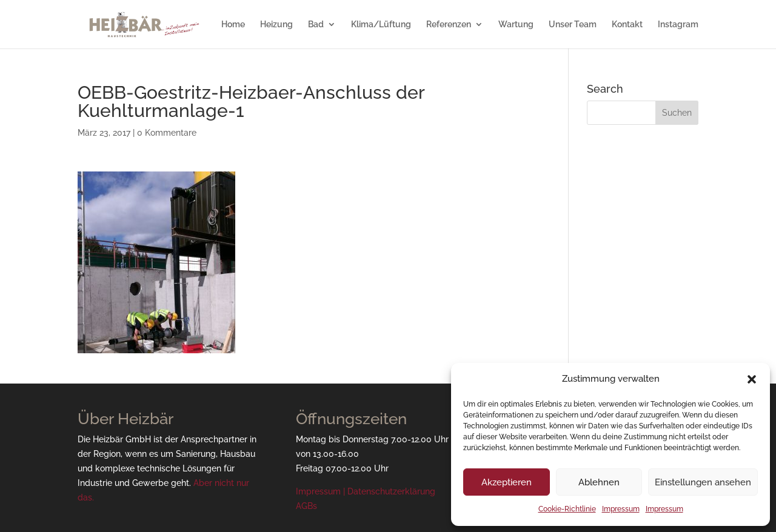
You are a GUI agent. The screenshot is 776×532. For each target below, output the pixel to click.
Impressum (621, 509)
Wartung (516, 25)
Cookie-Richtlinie (567, 509)
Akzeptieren (507, 482)
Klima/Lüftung (381, 25)
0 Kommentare (167, 133)
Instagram (678, 25)
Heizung (276, 25)
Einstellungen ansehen (703, 482)
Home (233, 25)
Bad (316, 25)
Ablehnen (599, 482)
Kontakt (627, 25)
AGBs (306, 506)
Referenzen (449, 25)
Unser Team (573, 25)
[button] (752, 379)
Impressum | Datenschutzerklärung (366, 491)
